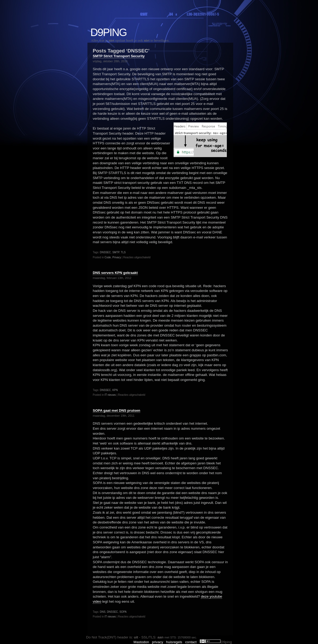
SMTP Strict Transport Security (119, 56)
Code (108, 257)
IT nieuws (110, 395)
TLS (123, 252)
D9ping (109, 32)
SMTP (116, 252)
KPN (115, 390)
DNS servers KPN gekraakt (115, 273)
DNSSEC (105, 252)
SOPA (123, 612)
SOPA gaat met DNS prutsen (116, 410)
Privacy (117, 257)
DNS (103, 612)
